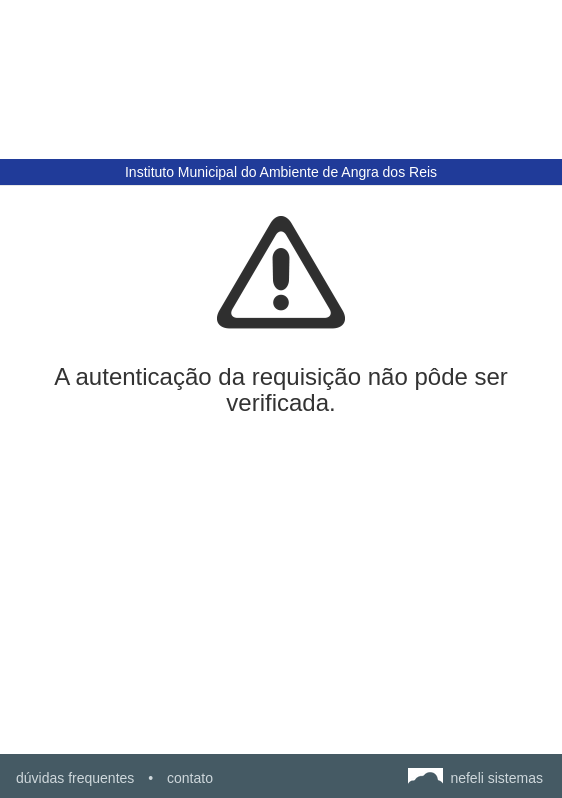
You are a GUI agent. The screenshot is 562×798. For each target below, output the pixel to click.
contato (190, 778)
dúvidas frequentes (75, 778)
